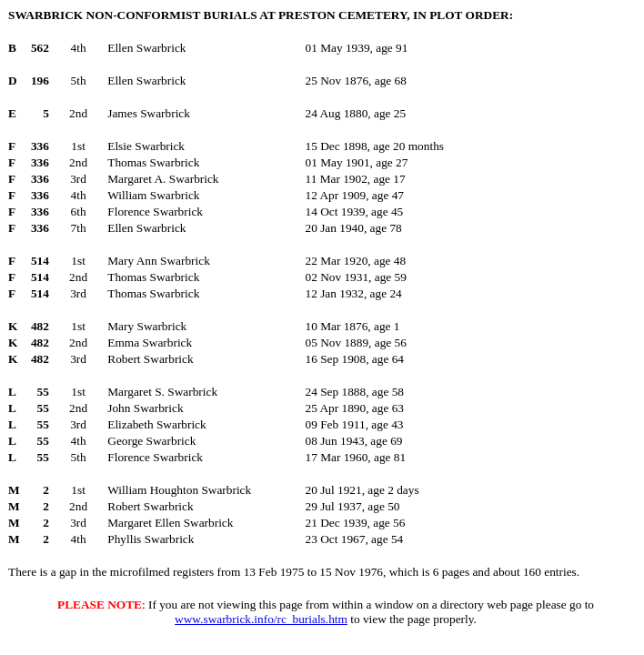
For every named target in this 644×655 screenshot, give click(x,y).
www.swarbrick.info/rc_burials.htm (261, 619)
